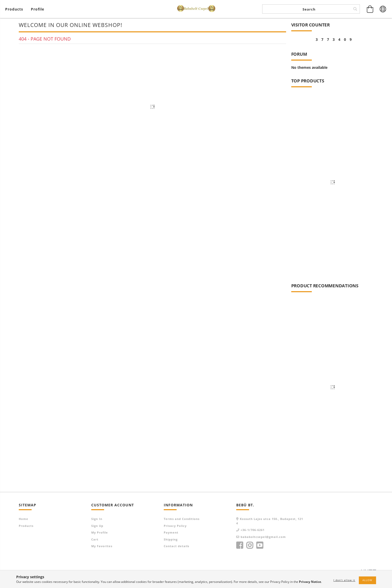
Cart (95, 539)
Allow (367, 580)
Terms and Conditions (182, 519)
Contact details (176, 546)
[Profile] (38, 9)
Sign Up (97, 526)
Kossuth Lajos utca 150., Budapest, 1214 (270, 521)
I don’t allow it (344, 580)
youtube (260, 545)
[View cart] (15, 9)
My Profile (100, 532)
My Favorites (102, 546)
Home (24, 519)
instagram (250, 545)
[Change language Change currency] (383, 9)
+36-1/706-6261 (253, 530)
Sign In (97, 519)
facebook (240, 545)
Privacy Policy (175, 526)
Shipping (171, 539)
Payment (171, 532)
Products (26, 526)
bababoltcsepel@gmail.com (263, 537)
